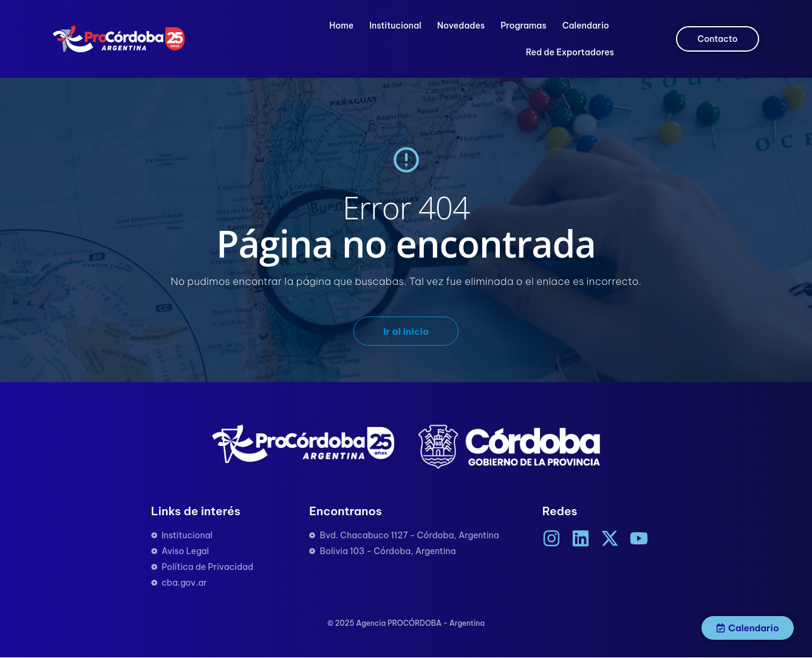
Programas (523, 26)
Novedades (461, 26)
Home (341, 26)
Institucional (395, 26)
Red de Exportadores (570, 52)
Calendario (586, 26)
